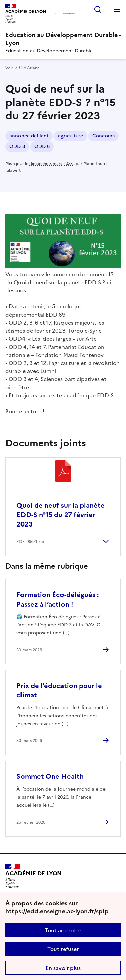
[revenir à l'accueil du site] (63, 39)
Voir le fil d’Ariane (23, 68)
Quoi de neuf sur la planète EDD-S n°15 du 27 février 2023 (61, 515)
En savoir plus (63, 968)
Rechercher (98, 9)
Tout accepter (63, 930)
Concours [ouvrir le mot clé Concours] (103, 136)
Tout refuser (63, 949)
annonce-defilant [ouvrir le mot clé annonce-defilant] (29, 136)
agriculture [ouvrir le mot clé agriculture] (71, 136)
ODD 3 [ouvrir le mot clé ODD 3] (17, 147)
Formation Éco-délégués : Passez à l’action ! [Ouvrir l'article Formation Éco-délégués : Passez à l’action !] (58, 600)
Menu (117, 9)
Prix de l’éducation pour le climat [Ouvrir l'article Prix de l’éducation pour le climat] (59, 690)
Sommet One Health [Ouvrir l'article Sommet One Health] (50, 776)
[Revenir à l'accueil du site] (34, 876)
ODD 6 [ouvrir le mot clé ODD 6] (42, 147)
